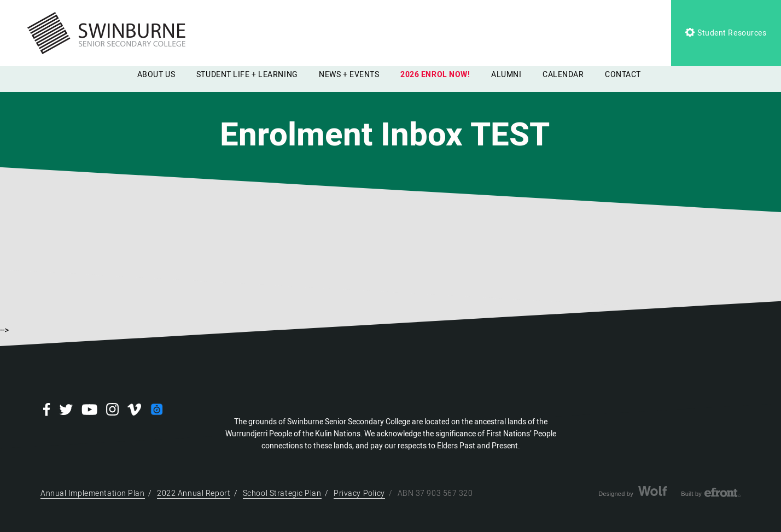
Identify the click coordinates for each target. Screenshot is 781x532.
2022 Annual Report (194, 493)
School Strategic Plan (282, 493)
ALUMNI (506, 75)
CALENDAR (563, 75)
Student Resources (726, 33)
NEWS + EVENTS (349, 75)
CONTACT (623, 75)
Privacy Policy (359, 493)
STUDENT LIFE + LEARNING (247, 75)
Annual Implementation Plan (93, 493)
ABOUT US (156, 75)
